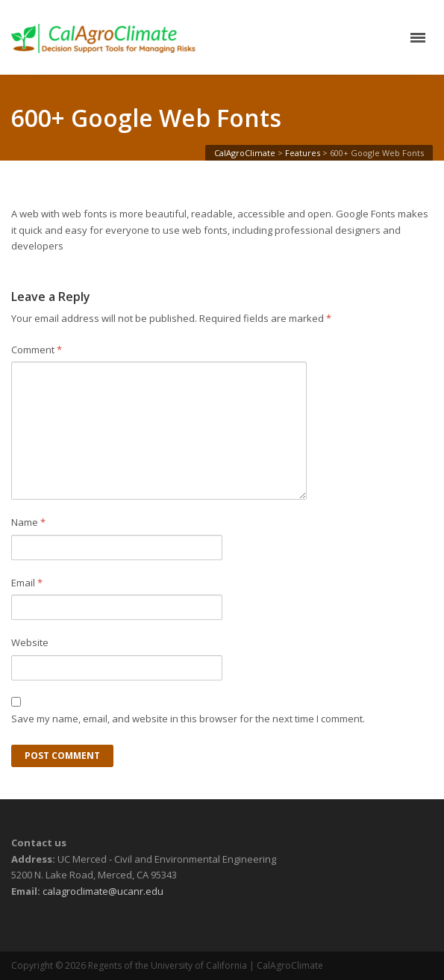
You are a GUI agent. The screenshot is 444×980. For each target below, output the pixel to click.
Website (30, 642)
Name (28, 522)
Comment (37, 350)
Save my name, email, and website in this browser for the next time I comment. (188, 719)
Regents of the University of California (168, 965)
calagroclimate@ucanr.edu (103, 891)
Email (27, 583)
